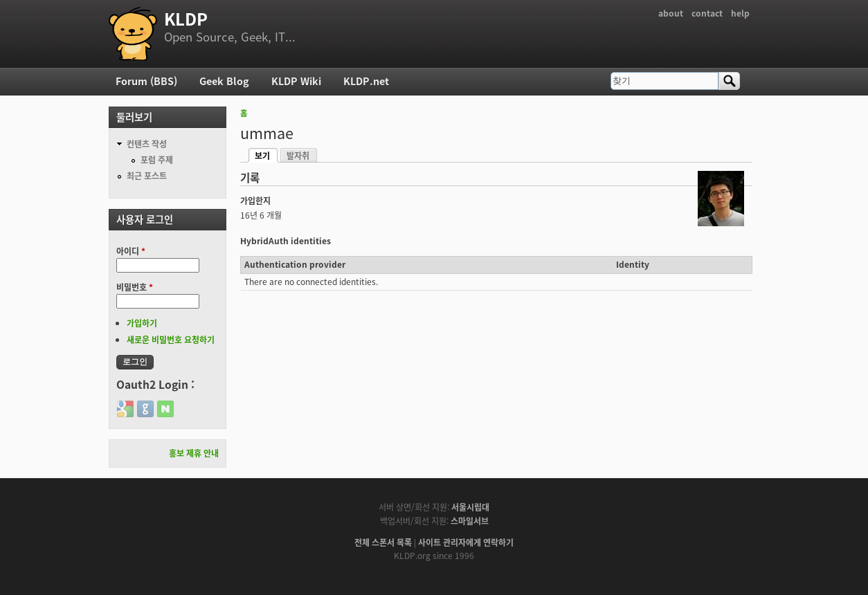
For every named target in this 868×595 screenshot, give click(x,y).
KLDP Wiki (296, 81)
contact (707, 13)
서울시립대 (470, 507)
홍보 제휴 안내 (194, 453)
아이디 (131, 251)
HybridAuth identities (286, 241)
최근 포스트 (147, 176)
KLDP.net (366, 81)
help (740, 13)
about (671, 13)
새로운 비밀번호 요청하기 (171, 340)
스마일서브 (470, 521)
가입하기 (142, 323)
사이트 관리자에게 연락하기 (466, 542)
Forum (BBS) (146, 81)
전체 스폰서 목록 (383, 542)
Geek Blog (224, 81)
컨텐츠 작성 (147, 144)
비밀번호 (135, 287)
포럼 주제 (157, 160)
